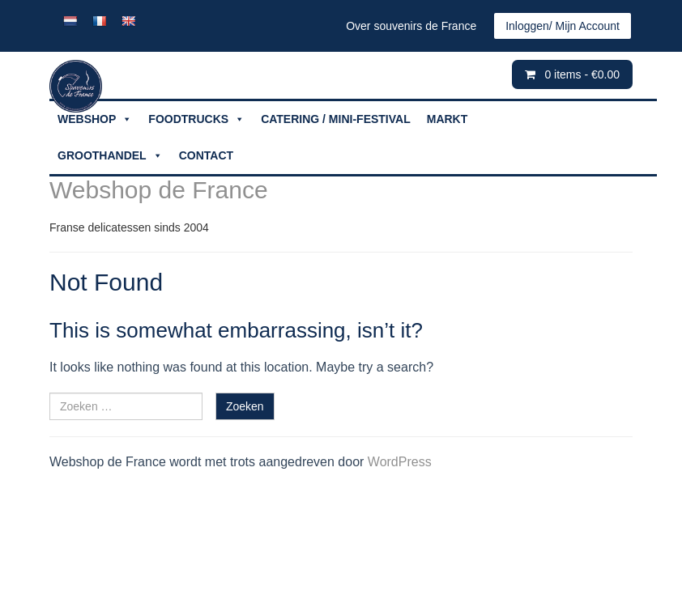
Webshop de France (159, 190)
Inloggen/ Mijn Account (563, 26)
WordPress (400, 462)
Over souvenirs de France (411, 26)
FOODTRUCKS (196, 119)
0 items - (582, 74)
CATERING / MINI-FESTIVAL (336, 119)
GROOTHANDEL (110, 156)
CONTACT (206, 155)
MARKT (448, 119)
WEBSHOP (95, 119)
